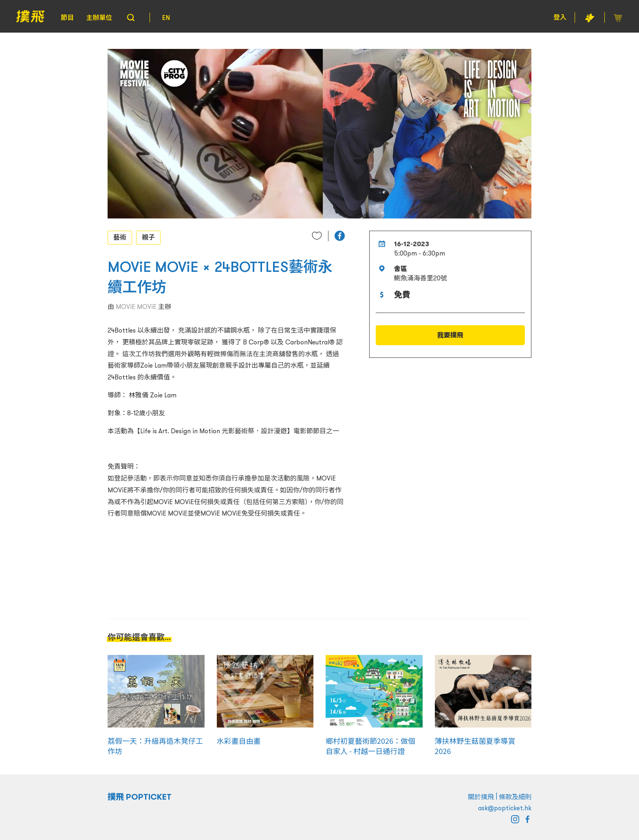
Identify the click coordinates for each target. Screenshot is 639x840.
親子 (148, 237)
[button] (340, 236)
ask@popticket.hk (505, 808)
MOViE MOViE (136, 306)
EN (166, 18)
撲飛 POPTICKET (140, 797)
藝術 (120, 237)
